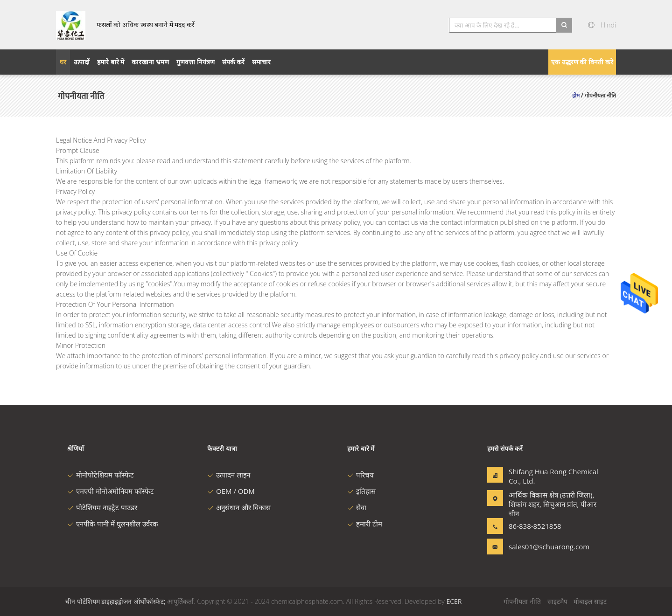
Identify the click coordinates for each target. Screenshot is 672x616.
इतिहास (361, 491)
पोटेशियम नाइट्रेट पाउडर (102, 507)
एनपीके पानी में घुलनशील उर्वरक (113, 524)
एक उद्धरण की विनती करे (582, 62)
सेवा (357, 507)
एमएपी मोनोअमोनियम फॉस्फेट (111, 491)
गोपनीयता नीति (522, 601)
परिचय (360, 475)
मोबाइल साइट (590, 601)
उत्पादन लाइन (229, 475)
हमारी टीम (365, 524)
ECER (454, 601)
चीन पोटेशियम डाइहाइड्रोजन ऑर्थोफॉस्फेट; (115, 601)
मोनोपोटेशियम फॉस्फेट (101, 475)
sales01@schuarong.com (538, 547)
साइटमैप (557, 601)
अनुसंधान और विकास (239, 507)
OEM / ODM (231, 491)
